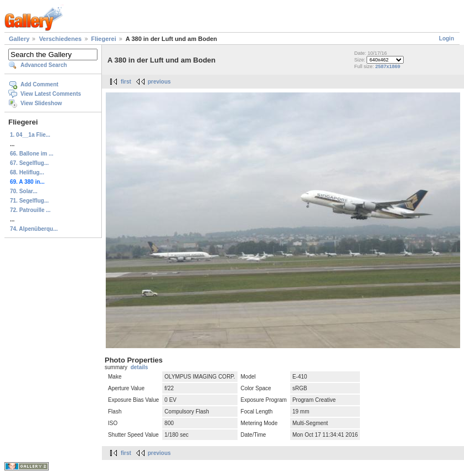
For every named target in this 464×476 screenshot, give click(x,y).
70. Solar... (24, 191)
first (126, 82)
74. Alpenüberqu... (34, 229)
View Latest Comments (51, 94)
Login (447, 38)
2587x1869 (388, 66)
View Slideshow (41, 103)
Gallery (19, 39)
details (140, 367)
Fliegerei (104, 39)
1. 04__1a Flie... (30, 135)
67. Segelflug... (29, 163)
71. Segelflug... (29, 201)
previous (159, 82)
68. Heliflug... (27, 172)
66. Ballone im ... (32, 154)
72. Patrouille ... (30, 210)
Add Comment (39, 84)
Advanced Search (44, 65)
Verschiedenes (60, 39)
